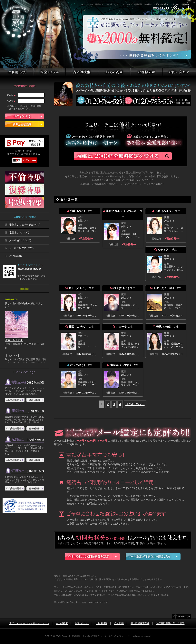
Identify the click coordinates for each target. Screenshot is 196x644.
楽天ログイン (25, 160)
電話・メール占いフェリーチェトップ (29, 623)
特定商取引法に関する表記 (170, 623)
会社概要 (119, 623)
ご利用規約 (102, 623)
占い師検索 (62, 623)
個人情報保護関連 (140, 623)
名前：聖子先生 (17, 339)
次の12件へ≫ (135, 404)
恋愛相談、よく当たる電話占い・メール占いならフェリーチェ (102, 636)
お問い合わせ (82, 623)
